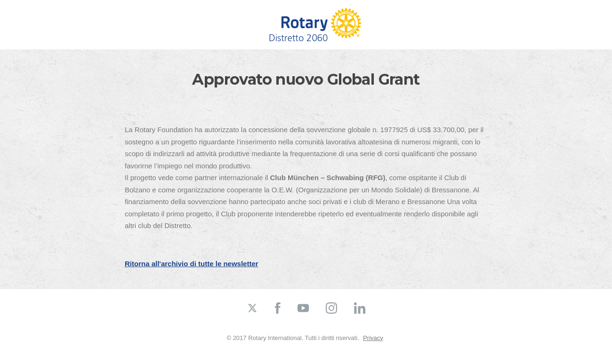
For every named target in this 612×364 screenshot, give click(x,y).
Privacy (373, 338)
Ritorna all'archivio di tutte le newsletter (192, 264)
